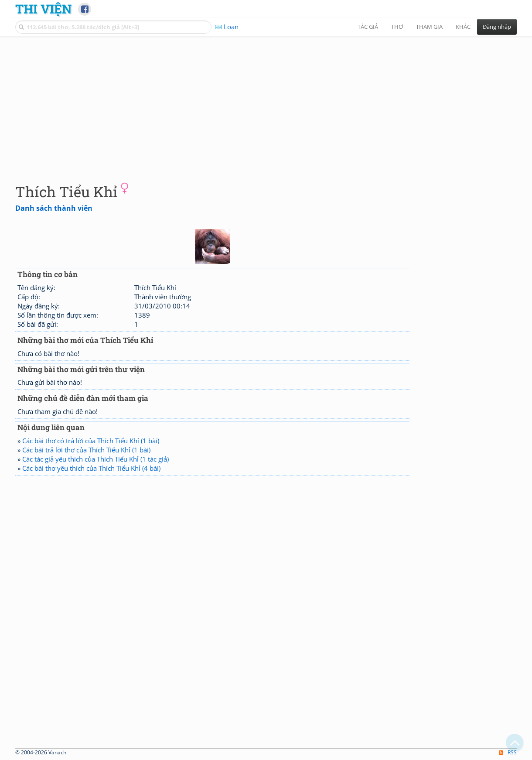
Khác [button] (463, 27)
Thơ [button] (397, 27)
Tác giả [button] (368, 27)
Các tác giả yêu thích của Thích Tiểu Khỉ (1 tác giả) (95, 459)
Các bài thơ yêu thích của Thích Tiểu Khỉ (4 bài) (91, 468)
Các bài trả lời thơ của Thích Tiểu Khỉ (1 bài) (86, 450)
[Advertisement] (266, 103)
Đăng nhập (497, 27)
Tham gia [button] (429, 27)
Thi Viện (43, 9)
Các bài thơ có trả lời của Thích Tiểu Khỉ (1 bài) (91, 441)
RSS (508, 752)
